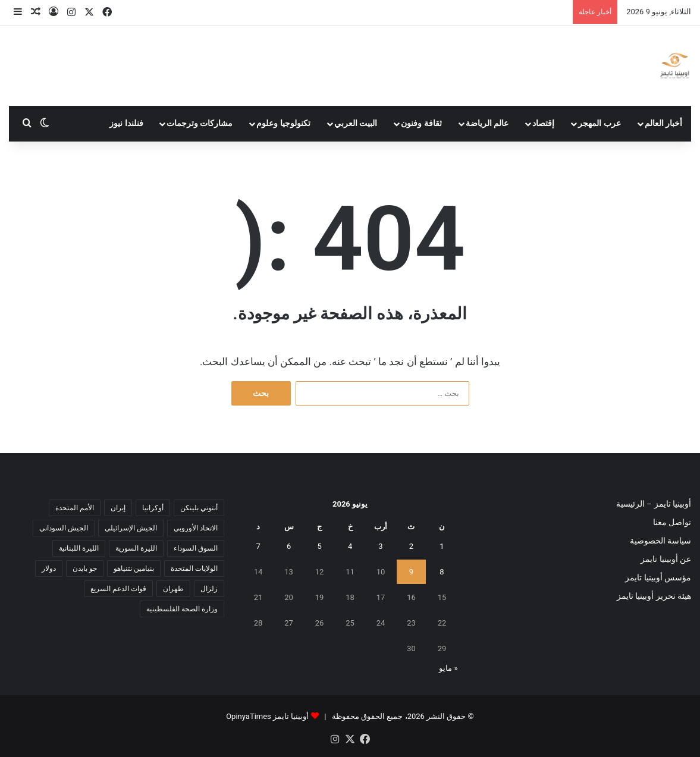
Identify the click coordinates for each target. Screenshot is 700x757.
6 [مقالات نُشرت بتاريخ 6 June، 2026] (289, 546)
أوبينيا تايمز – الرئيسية (654, 504)
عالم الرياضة (487, 123)
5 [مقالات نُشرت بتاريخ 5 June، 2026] (319, 546)
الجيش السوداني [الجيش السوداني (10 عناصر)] (64, 528)
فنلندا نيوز (126, 123)
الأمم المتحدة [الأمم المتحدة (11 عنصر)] (75, 508)
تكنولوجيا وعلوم (283, 123)
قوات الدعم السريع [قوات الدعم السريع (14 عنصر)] (118, 589)
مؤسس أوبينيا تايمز (658, 577)
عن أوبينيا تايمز (666, 559)
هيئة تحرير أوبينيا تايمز (654, 596)
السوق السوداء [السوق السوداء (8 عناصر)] (196, 548)
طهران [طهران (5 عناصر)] (173, 589)
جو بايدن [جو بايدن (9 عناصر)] (85, 568)
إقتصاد (543, 123)
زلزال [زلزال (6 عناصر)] (209, 589)
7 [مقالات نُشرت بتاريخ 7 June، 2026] (258, 546)
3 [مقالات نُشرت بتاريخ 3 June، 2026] (380, 546)
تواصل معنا (672, 522)
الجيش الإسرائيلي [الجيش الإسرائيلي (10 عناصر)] (131, 528)
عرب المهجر (599, 123)
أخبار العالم (664, 123)
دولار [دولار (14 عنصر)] (49, 568)
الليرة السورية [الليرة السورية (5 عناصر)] (136, 548)
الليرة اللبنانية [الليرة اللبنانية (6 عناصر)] (79, 548)
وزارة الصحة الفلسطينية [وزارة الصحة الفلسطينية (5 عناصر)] (182, 609)
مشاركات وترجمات (200, 123)
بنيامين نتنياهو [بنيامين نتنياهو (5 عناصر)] (134, 568)
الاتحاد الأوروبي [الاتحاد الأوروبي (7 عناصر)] (196, 528)
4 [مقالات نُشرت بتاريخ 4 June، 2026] (350, 546)
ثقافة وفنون (421, 123)
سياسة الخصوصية (660, 541)
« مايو (448, 668)
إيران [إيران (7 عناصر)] (118, 508)
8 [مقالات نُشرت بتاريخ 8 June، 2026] (442, 572)
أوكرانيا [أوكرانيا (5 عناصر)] (153, 508)
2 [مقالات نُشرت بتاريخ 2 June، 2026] (411, 546)
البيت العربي (356, 123)
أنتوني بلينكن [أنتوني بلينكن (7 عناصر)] (199, 508)
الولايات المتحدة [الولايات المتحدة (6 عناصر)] (194, 568)
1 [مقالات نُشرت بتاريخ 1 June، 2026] (442, 546)
